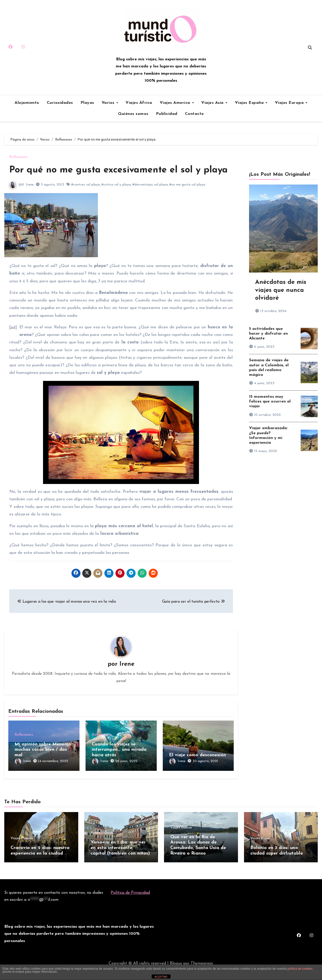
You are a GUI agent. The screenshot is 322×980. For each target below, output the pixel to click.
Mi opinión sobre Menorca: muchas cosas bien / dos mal (43, 762)
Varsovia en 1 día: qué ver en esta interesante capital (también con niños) (120, 859)
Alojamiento (27, 103)
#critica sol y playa (116, 197)
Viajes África (139, 103)
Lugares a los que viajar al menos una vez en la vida (67, 614)
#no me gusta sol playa (187, 197)
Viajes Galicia (181, 838)
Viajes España (250, 103)
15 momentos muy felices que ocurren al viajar (270, 402)
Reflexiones (18, 157)
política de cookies (300, 969)
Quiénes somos (133, 114)
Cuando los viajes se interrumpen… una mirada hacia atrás (119, 762)
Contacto (194, 114)
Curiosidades (60, 103)
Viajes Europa (290, 103)
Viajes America (176, 103)
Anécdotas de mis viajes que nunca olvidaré (281, 290)
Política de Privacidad (130, 902)
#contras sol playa (86, 197)
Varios (109, 103)
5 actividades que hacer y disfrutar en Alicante (268, 334)
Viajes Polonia (22, 849)
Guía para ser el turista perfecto (193, 614)
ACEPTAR (161, 977)
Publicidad (167, 114)
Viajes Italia (260, 849)
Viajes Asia (213, 103)
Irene (30, 197)
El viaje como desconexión (197, 768)
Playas (87, 103)
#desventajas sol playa (150, 197)
